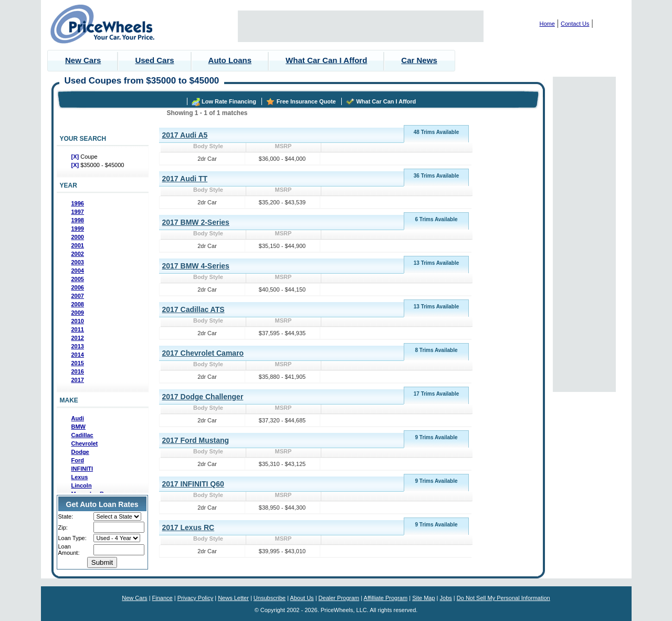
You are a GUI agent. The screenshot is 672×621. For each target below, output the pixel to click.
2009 (78, 313)
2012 (78, 338)
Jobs (446, 598)
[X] (76, 157)
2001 (78, 245)
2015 (78, 363)
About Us (302, 598)
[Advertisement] (361, 26)
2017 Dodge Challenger (203, 397)
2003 (78, 262)
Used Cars (154, 60)
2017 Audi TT (185, 179)
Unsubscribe (270, 598)
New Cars (83, 60)
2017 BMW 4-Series (196, 266)
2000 (78, 237)
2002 (78, 254)
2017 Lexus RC (188, 527)
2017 (78, 380)
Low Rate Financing (229, 101)
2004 (78, 271)
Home (547, 24)
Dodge (80, 452)
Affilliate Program (386, 598)
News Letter (233, 598)
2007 (78, 296)
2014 (78, 355)
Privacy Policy (195, 598)
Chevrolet (85, 443)
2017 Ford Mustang (196, 440)
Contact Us (575, 24)
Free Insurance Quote (306, 101)
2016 (78, 371)
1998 (78, 220)
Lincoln (82, 485)
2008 (78, 304)
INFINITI (82, 469)
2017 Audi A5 (185, 135)
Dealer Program (339, 598)
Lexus (80, 477)
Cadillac (82, 435)
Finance (162, 598)
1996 (78, 203)
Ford (78, 460)
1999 (78, 229)
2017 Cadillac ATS (193, 309)
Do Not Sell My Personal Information (503, 598)
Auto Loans (230, 60)
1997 (78, 212)
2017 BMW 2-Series (196, 222)
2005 (78, 279)
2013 (78, 346)
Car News (419, 60)
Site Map (423, 598)
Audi (78, 418)
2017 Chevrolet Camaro (203, 353)
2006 (78, 287)
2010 (78, 321)
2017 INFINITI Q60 (193, 484)
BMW (79, 427)
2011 (78, 329)
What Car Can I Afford (326, 60)
